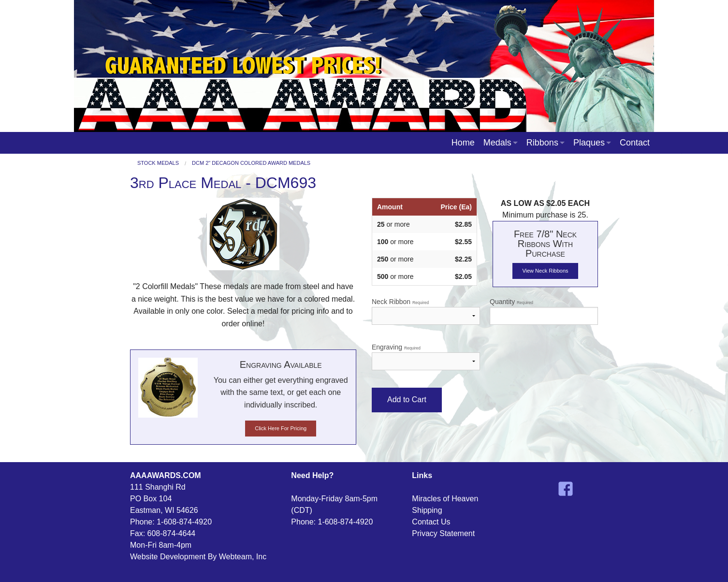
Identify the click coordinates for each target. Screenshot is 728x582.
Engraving (426, 357)
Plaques (589, 143)
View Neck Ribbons (545, 271)
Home (463, 143)
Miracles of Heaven (445, 499)
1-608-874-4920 (184, 522)
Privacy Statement (443, 533)
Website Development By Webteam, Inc (198, 557)
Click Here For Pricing (281, 428)
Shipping (427, 510)
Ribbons (542, 143)
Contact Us (431, 522)
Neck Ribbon (426, 311)
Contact (635, 143)
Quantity (544, 311)
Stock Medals (158, 163)
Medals (497, 143)
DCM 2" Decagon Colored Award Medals (251, 163)
